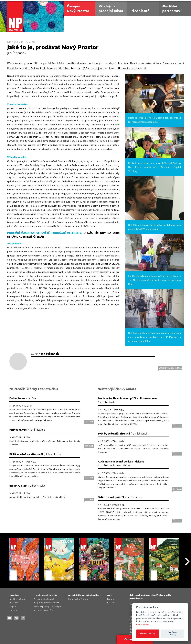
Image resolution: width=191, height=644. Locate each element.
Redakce (111, 603)
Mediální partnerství (18, 599)
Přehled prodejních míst (44, 599)
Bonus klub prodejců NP (44, 610)
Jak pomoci (14, 603)
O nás (110, 595)
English (13, 607)
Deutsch (13, 610)
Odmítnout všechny (172, 634)
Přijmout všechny (148, 634)
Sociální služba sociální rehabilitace (84, 595)
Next (187, 572)
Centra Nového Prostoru (78, 599)
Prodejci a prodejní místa (45, 595)
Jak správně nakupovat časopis (46, 603)
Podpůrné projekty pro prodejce (47, 607)
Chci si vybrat (142, 625)
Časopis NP (15, 595)
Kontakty (111, 599)
